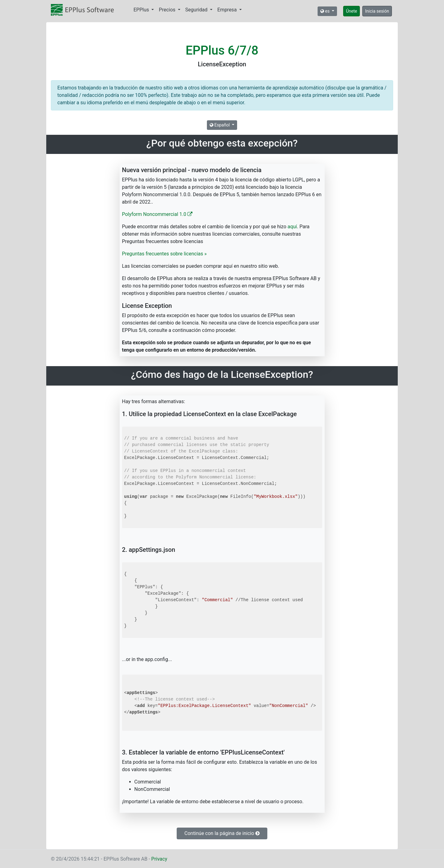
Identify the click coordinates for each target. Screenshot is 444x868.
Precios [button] (168, 10)
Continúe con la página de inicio (222, 833)
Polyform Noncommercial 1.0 (157, 214)
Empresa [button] (228, 10)
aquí (292, 227)
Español (220, 125)
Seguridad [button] (197, 10)
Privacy (159, 859)
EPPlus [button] (142, 10)
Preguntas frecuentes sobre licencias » (164, 254)
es (326, 11)
